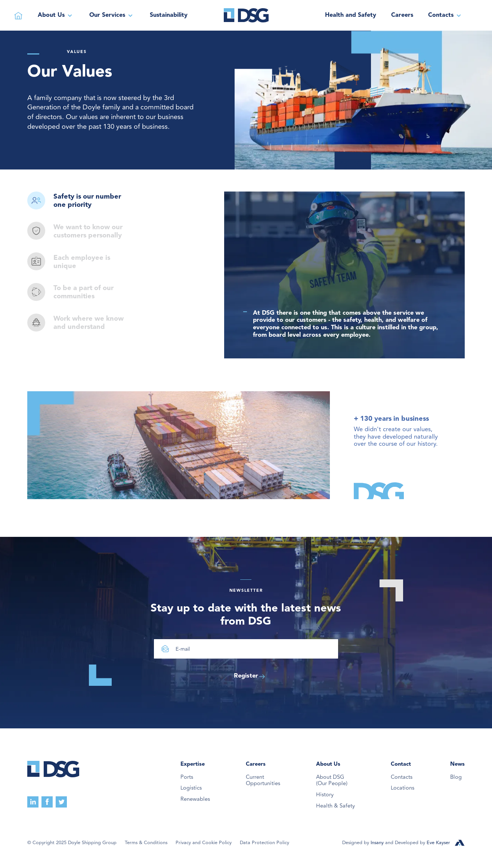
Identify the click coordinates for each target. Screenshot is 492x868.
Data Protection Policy (264, 843)
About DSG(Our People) (332, 780)
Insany (378, 843)
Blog (456, 777)
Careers (402, 15)
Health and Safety (351, 15)
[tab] (80, 201)
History (325, 795)
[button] (56, 15)
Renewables (195, 799)
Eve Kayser (438, 843)
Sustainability (169, 15)
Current (263, 780)
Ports (187, 777)
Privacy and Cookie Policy (204, 843)
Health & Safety (335, 806)
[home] (246, 15)
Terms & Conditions (146, 843)
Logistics (191, 788)
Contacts (402, 777)
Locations (403, 788)
